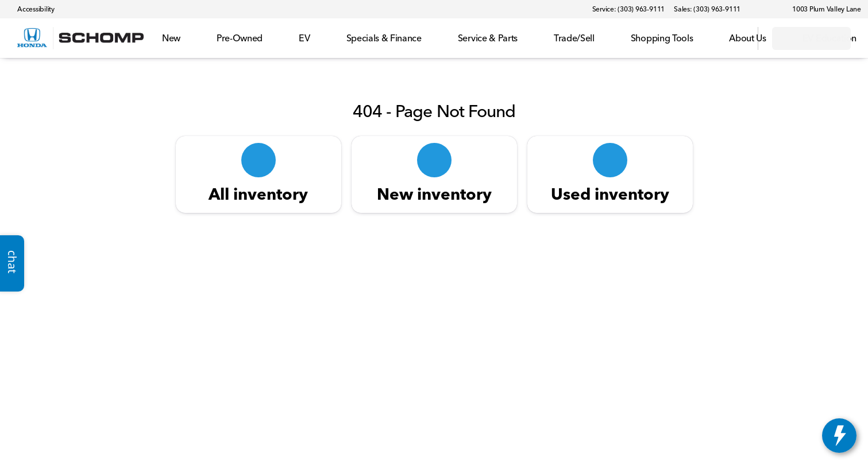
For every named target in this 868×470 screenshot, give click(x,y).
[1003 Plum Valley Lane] (821, 9)
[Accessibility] (31, 9)
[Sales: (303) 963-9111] (707, 9)
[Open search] (735, 38)
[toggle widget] (839, 436)
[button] (766, 9)
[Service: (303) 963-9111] (628, 9)
